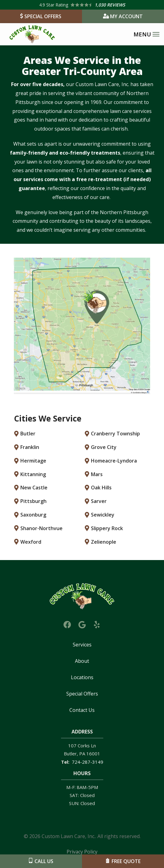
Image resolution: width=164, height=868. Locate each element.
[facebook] (67, 624)
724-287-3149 (88, 762)
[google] (82, 624)
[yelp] (97, 624)
